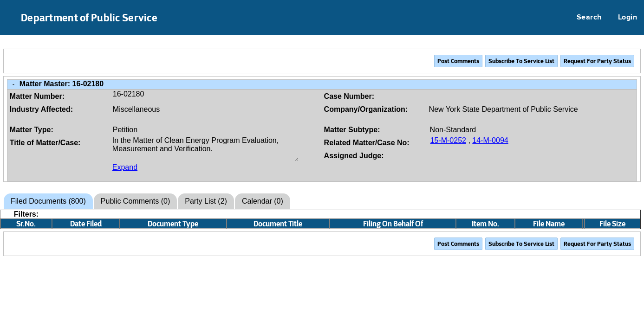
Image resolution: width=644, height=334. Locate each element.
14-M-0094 (490, 140)
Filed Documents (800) (48, 201)
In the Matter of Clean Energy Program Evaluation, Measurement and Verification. (205, 149)
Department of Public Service (89, 18)
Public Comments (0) (135, 201)
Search (589, 18)
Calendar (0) (263, 201)
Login (628, 18)
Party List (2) (206, 201)
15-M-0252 (448, 140)
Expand (125, 167)
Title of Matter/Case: (45, 143)
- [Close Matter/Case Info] (13, 84)
